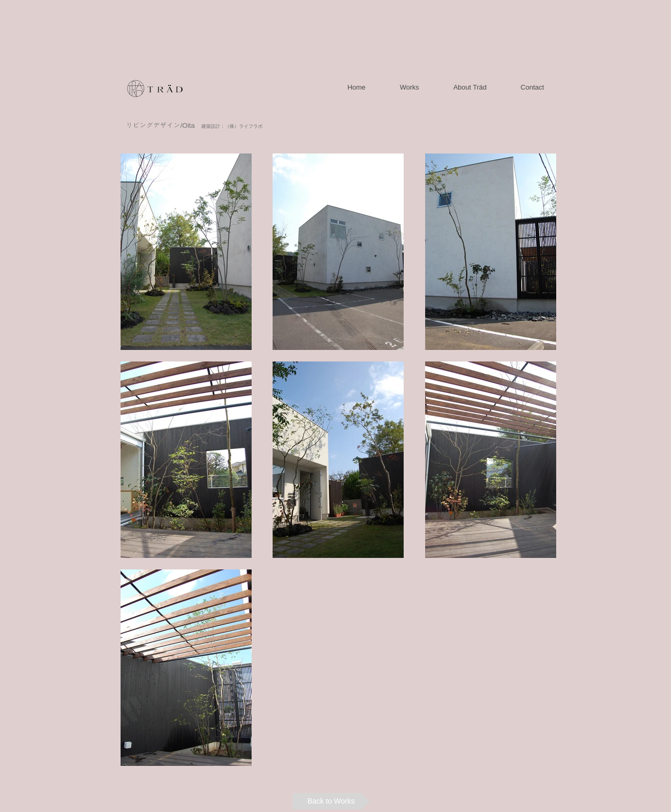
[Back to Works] (331, 801)
